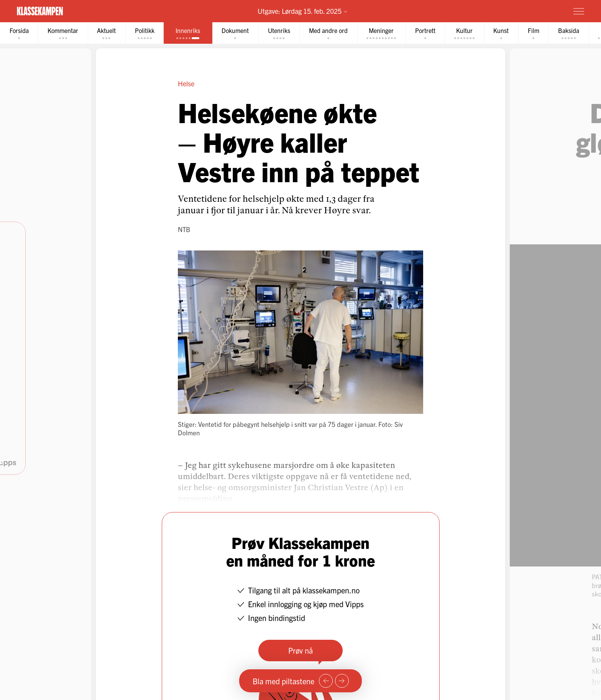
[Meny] (579, 11)
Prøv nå (300, 651)
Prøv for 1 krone (533, 11)
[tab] (20, 33)
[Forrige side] (326, 681)
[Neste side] (342, 681)
